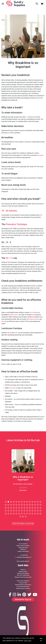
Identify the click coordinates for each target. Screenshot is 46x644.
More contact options (23, 561)
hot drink (13, 388)
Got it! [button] (41, 640)
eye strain (40, 155)
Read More (23, 490)
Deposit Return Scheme (23, 588)
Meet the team (23, 571)
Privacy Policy (23, 583)
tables (9, 333)
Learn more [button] (28, 641)
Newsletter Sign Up (23, 599)
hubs (3, 321)
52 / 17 (9, 258)
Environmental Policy (23, 586)
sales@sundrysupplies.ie (24, 557)
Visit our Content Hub (23, 575)
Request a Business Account (23, 577)
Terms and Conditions (23, 581)
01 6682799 (24, 555)
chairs (16, 333)
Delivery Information (23, 573)
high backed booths (33, 319)
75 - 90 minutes (9, 211)
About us (23, 569)
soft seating (33, 312)
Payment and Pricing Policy (23, 585)
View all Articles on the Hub (23, 523)
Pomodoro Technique (16, 224)
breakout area (13, 315)
